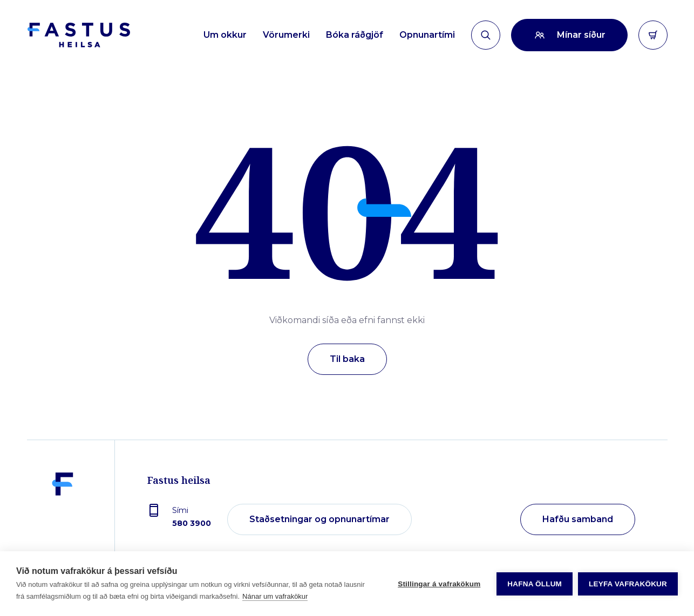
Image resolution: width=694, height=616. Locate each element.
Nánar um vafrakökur (275, 596)
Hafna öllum (535, 584)
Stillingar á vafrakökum (439, 584)
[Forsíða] (79, 35)
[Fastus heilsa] (63, 520)
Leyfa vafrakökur (628, 584)
